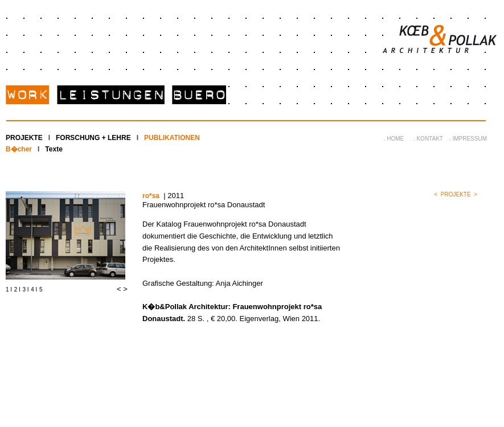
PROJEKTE (24, 138)
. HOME (394, 139)
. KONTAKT (428, 139)
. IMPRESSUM (468, 139)
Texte (54, 149)
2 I (17, 290)
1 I (9, 290)
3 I (26, 290)
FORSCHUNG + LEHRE (93, 138)
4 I (34, 290)
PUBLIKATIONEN (172, 138)
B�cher (19, 149)
